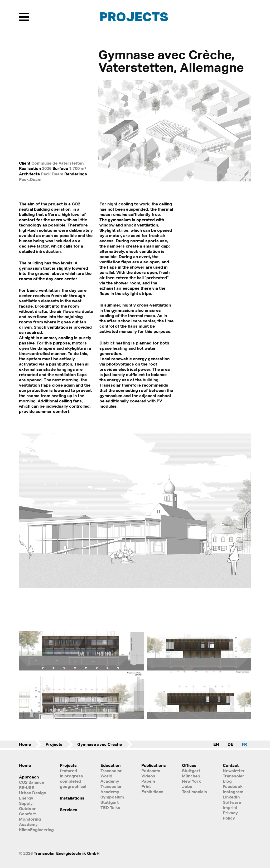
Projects (134, 16)
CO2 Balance (32, 782)
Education (110, 765)
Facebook (233, 786)
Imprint (230, 807)
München (191, 776)
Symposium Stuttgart (112, 800)
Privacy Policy (230, 815)
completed (71, 781)
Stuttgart (191, 771)
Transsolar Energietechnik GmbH (67, 853)
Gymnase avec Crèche (100, 744)
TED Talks (110, 807)
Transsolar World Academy (111, 776)
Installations (72, 798)
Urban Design (33, 793)
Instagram (233, 792)
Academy (28, 824)
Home (25, 744)
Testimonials (194, 792)
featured (68, 771)
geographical (73, 786)
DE (230, 744)
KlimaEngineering (33, 830)
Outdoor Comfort (27, 811)
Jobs (187, 786)
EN (216, 744)
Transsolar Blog (233, 778)
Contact (231, 765)
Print (146, 786)
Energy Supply (26, 801)
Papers (148, 781)
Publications (154, 765)
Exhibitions (152, 792)
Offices (189, 765)
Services (69, 810)
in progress (71, 776)
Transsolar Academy (111, 789)
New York (191, 781)
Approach (29, 777)
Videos (148, 776)
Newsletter (234, 771)
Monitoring (30, 819)
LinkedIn (231, 797)
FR (244, 744)
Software (232, 802)
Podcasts (151, 771)
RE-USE (26, 787)
